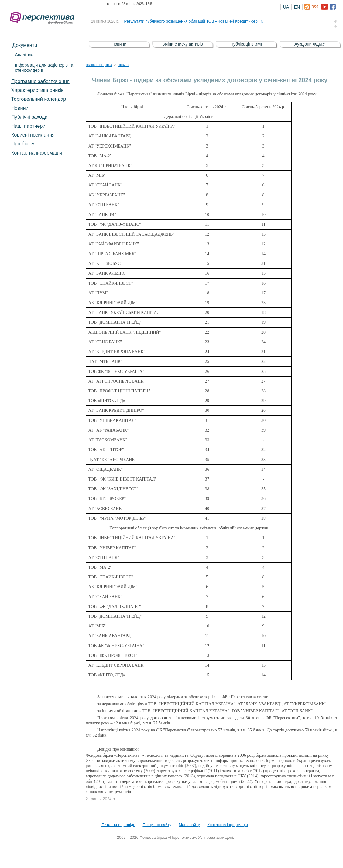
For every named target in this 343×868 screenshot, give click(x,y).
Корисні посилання (33, 135)
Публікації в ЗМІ (246, 44)
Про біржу (23, 144)
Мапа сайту (189, 825)
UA (286, 7)
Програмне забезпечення (40, 81)
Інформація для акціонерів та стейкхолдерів (44, 68)
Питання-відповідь (118, 825)
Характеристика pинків (38, 90)
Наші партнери (28, 126)
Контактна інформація (37, 153)
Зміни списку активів (183, 44)
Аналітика (25, 55)
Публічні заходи (29, 117)
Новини (20, 108)
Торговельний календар (39, 99)
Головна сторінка (99, 65)
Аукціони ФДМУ (310, 44)
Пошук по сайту (157, 825)
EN (297, 7)
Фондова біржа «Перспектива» (44, 18)
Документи (25, 45)
